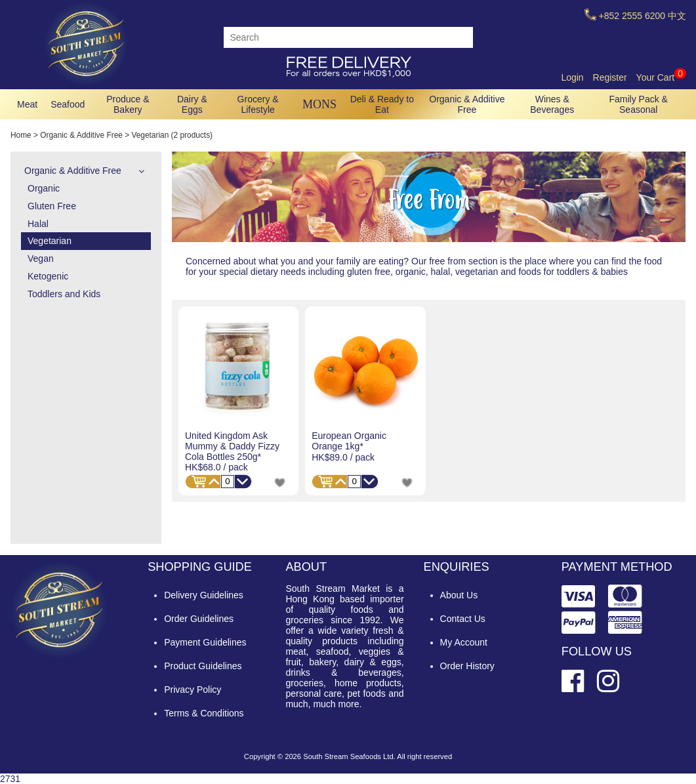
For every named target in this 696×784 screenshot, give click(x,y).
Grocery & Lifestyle (258, 104)
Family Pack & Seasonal (639, 104)
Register (610, 77)
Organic (44, 188)
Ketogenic (48, 276)
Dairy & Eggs (192, 104)
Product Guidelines (203, 666)
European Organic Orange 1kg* (349, 441)
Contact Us (463, 619)
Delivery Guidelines (204, 595)
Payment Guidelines (205, 642)
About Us (459, 595)
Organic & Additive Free (467, 104)
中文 (677, 16)
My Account (464, 642)
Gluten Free (52, 206)
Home (21, 135)
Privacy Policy (193, 690)
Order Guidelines (199, 619)
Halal (38, 224)
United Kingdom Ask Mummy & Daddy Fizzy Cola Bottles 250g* (232, 446)
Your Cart (661, 77)
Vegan (41, 258)
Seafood (68, 104)
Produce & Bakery (128, 104)
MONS (319, 104)
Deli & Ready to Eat (382, 104)
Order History (467, 666)
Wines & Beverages (552, 104)
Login (572, 77)
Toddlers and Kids (64, 294)
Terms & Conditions (204, 713)
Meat (27, 104)
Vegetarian (50, 241)
